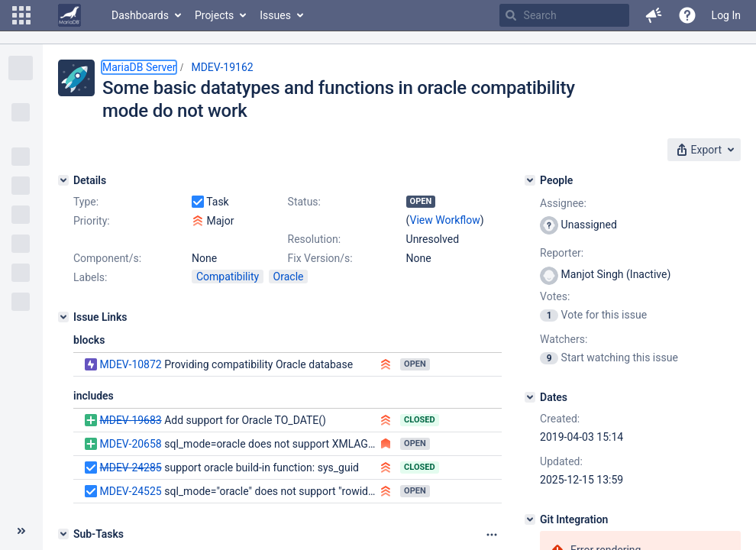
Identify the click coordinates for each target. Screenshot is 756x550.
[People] (530, 180)
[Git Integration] (530, 519)
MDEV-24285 (130, 467)
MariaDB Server (139, 67)
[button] (21, 15)
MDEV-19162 (222, 67)
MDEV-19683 (130, 420)
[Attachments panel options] (492, 535)
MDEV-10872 (130, 364)
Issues (275, 15)
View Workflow (445, 220)
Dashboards (140, 15)
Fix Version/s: (320, 258)
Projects (214, 15)
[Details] (63, 180)
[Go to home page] (69, 15)
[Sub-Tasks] (63, 534)
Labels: (90, 277)
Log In (726, 15)
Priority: (92, 221)
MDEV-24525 (130, 491)
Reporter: (562, 253)
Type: (86, 202)
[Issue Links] (63, 317)
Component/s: (107, 258)
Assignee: (563, 203)
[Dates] (530, 397)
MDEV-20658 (130, 444)
